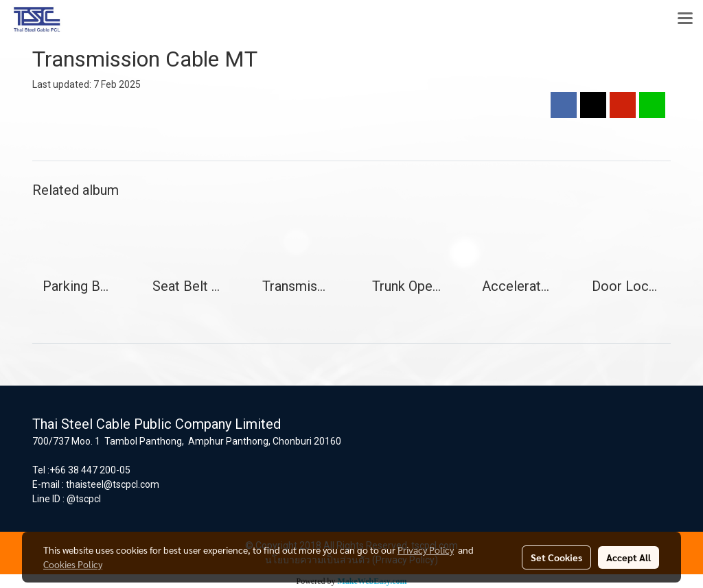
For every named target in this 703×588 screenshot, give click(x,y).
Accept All (629, 557)
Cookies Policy (73, 564)
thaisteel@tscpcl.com (113, 484)
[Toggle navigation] (685, 19)
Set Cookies (556, 557)
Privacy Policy (426, 550)
